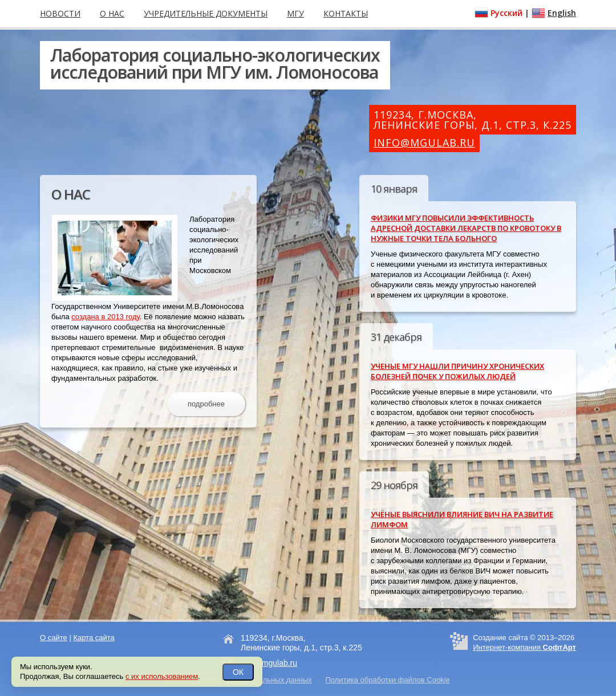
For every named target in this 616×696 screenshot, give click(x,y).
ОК (238, 672)
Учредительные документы (206, 13)
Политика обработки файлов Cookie (387, 680)
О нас (112, 13)
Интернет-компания (524, 647)
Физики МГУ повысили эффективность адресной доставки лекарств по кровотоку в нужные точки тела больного (466, 228)
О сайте (54, 638)
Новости (60, 13)
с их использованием (162, 676)
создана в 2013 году (105, 317)
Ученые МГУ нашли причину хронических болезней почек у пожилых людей (457, 371)
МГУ (295, 13)
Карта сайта (94, 638)
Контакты (346, 13)
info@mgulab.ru (424, 143)
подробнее (206, 404)
